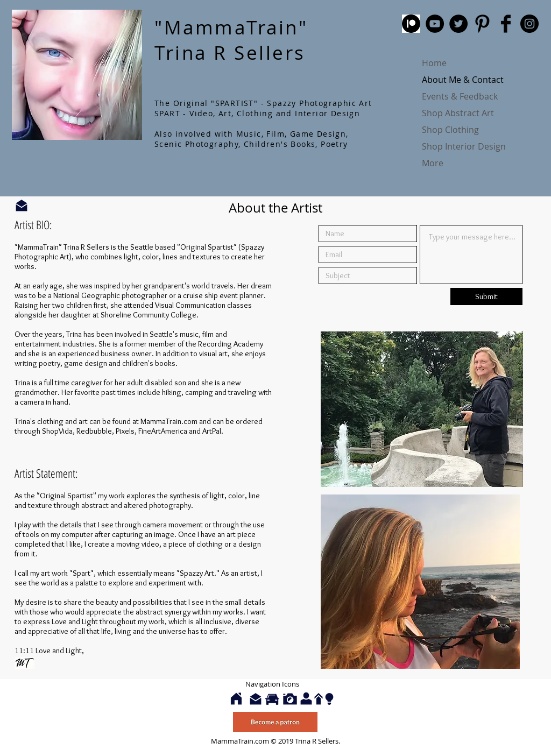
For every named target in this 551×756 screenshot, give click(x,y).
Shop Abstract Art (458, 113)
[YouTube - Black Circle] (435, 24)
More (433, 163)
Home (434, 63)
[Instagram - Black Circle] (529, 24)
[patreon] (411, 24)
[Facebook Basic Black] (506, 24)
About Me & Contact (463, 80)
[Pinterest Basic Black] (482, 24)
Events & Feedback (460, 96)
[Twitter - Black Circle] (458, 24)
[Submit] (486, 296)
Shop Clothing (450, 130)
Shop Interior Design (464, 146)
